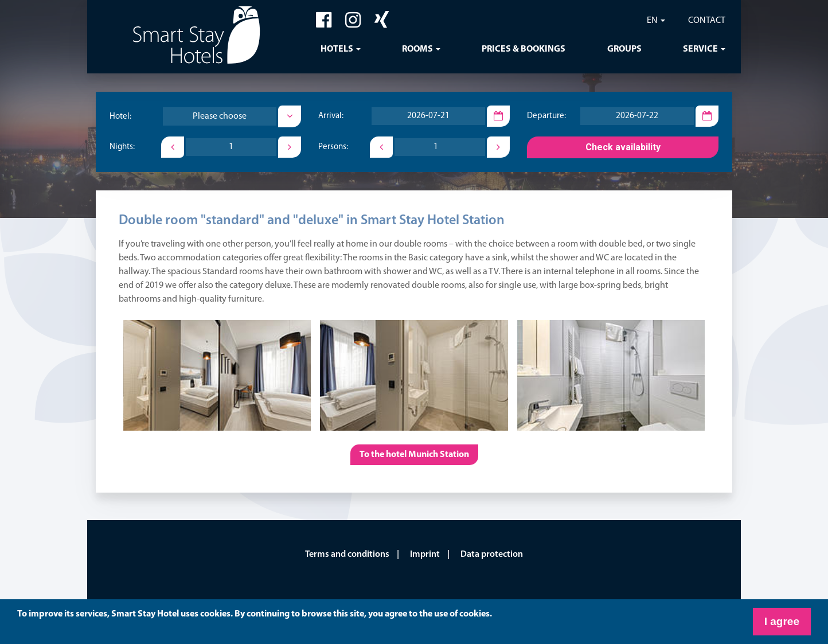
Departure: (546, 117)
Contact (707, 21)
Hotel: (120, 117)
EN (652, 21)
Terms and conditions (347, 555)
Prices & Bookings (524, 49)
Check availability (623, 147)
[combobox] (220, 116)
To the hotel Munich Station (414, 455)
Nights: (122, 148)
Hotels (337, 49)
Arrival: (331, 117)
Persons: (333, 148)
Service (700, 49)
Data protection (492, 555)
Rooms (417, 49)
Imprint (425, 555)
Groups (624, 49)
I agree (782, 621)
